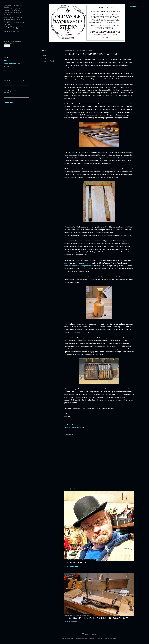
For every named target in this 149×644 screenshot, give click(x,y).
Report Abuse (9, 103)
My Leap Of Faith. (76, 562)
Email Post (72, 424)
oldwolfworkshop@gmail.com (14, 28)
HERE (77, 230)
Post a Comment (74, 566)
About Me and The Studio (13, 64)
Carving (45, 58)
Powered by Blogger (89, 634)
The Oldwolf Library (11, 67)
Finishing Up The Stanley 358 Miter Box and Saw (97, 618)
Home (6, 57)
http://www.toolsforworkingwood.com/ (79, 266)
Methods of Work (48, 61)
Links (6, 70)
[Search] (133, 6)
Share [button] (44, 50)
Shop (6, 60)
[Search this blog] (12, 43)
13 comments (73, 622)
